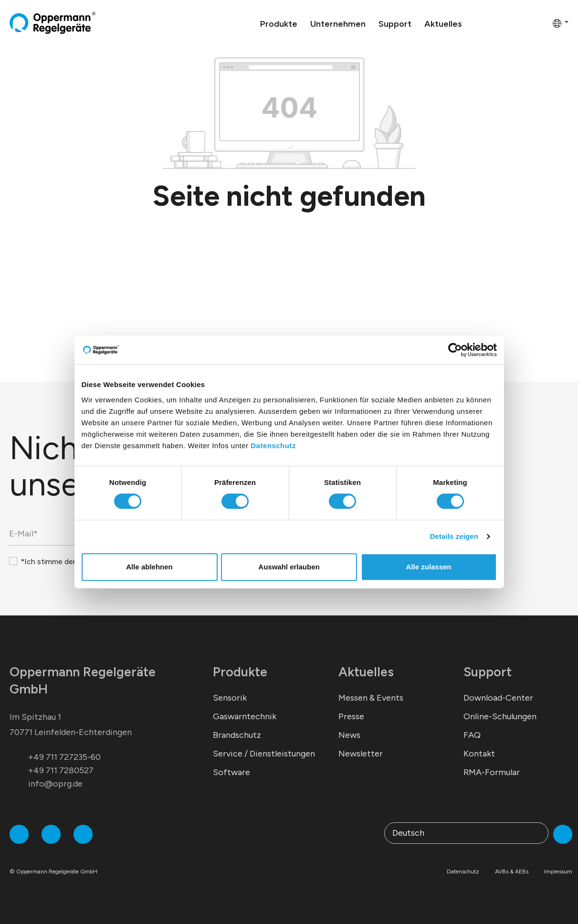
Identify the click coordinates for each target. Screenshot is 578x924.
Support (488, 672)
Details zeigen (454, 536)
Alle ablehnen (149, 567)
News (349, 735)
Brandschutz (237, 735)
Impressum (558, 871)
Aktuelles (366, 672)
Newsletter (361, 754)
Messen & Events (371, 698)
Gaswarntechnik (245, 716)
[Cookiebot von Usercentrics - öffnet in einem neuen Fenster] (455, 350)
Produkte (240, 672)
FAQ (472, 735)
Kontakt (479, 754)
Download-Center (498, 698)
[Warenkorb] (542, 23)
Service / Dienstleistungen (264, 754)
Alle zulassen (428, 567)
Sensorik (230, 698)
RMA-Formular (492, 772)
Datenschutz (273, 446)
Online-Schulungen (500, 716)
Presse (351, 716)
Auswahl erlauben (289, 567)
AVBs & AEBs (512, 871)
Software (231, 772)
